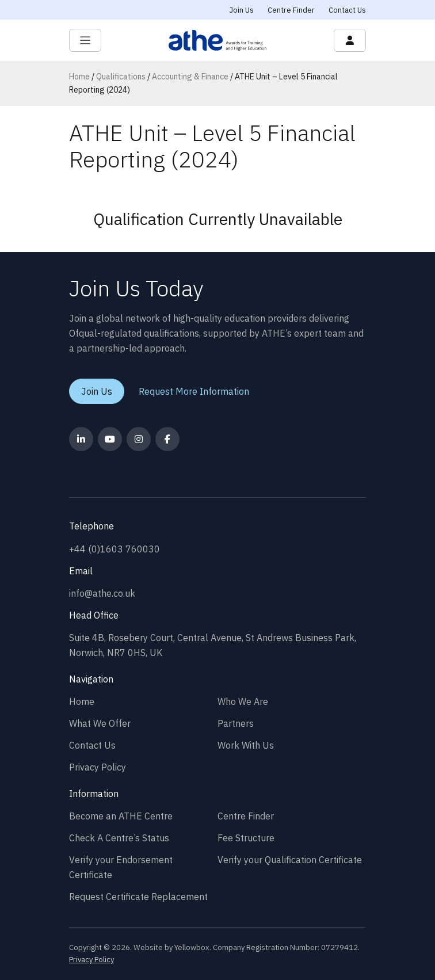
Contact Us (347, 10)
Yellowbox (192, 947)
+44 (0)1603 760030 (115, 549)
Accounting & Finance (190, 77)
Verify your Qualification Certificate (290, 860)
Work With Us (246, 745)
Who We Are (243, 701)
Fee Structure (246, 838)
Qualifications (121, 77)
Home (79, 77)
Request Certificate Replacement (138, 897)
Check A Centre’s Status (119, 838)
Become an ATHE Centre (121, 816)
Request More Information (194, 391)
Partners (236, 723)
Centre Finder (291, 10)
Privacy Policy (98, 767)
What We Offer (100, 723)
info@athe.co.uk (102, 593)
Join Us (242, 10)
